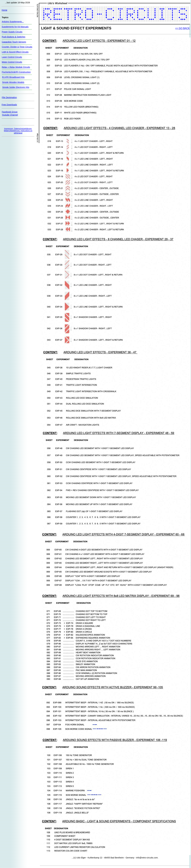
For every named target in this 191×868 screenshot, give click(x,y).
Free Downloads (9, 105)
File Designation (9, 97)
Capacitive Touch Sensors (14, 42)
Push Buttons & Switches (14, 37)
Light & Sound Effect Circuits (15, 52)
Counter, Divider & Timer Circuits (17, 47)
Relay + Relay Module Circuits (16, 67)
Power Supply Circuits (12, 32)
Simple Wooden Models (13, 82)
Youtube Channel (10, 115)
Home (4, 10)
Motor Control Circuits (12, 62)
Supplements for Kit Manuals (15, 27)
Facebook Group (10, 112)
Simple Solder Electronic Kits (16, 87)
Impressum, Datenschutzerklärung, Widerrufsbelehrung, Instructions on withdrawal (18, 131)
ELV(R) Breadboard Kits (13, 77)
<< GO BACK (182, 28)
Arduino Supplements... (13, 22)
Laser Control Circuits (12, 57)
